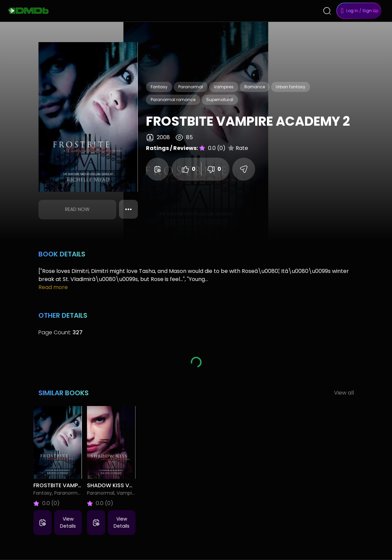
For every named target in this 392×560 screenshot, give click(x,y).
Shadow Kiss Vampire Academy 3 (134, 485)
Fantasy (159, 87)
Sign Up (370, 11)
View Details (68, 522)
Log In (352, 11)
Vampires (224, 87)
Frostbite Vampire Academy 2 (76, 485)
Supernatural (220, 100)
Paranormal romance (173, 100)
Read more (53, 287)
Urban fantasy (291, 87)
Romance (255, 87)
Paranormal (191, 87)
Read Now (77, 209)
